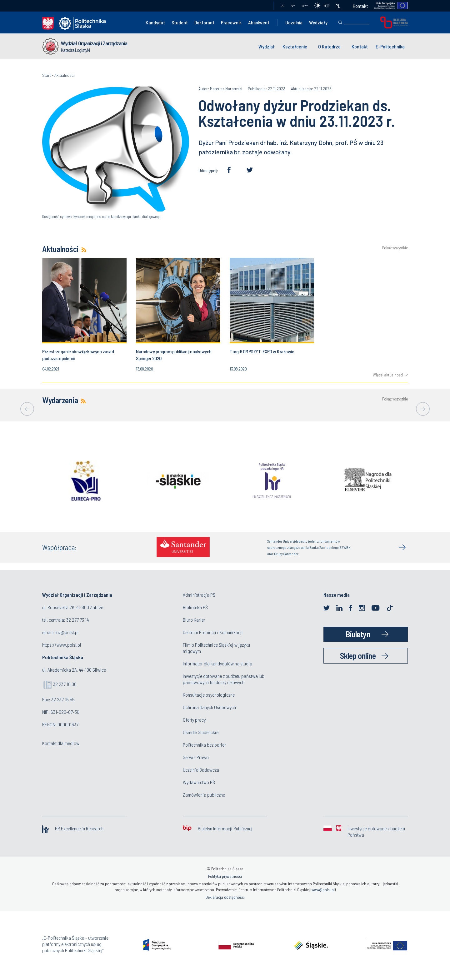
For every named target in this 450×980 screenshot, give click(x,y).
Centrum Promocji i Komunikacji (213, 632)
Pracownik (231, 22)
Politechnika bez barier (204, 745)
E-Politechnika (390, 46)
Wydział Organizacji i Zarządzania (94, 43)
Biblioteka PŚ (195, 607)
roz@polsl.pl (67, 632)
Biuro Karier (194, 620)
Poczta (262, 6)
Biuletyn (358, 634)
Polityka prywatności (225, 876)
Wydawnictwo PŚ (199, 782)
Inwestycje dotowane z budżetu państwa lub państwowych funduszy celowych (224, 679)
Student (180, 22)
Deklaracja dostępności (225, 897)
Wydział (267, 46)
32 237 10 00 (65, 684)
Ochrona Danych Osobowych (209, 707)
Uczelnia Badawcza (201, 770)
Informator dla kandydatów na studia (217, 663)
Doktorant (204, 22)
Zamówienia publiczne (204, 795)
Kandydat (155, 22)
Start (47, 75)
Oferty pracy (194, 720)
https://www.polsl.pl (62, 645)
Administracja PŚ (199, 595)
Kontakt (360, 6)
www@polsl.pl (323, 890)
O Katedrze (329, 46)
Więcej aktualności (388, 375)
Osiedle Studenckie (201, 732)
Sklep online (358, 656)
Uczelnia (294, 22)
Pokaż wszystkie (395, 248)
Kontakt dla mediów (61, 743)
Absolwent (259, 22)
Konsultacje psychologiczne (209, 695)
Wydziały (318, 22)
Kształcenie (295, 46)
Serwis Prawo (196, 757)
